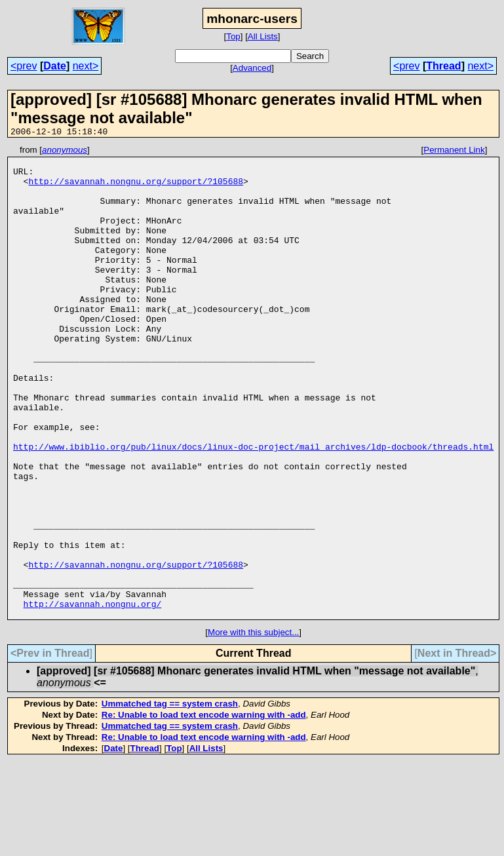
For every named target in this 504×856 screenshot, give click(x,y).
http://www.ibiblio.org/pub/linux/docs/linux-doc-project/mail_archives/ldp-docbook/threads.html (253, 507)
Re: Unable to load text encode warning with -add (204, 809)
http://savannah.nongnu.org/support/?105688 (136, 189)
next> (86, 66)
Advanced (252, 68)
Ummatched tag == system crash (170, 798)
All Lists (263, 36)
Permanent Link (454, 152)
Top (233, 36)
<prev (24, 66)
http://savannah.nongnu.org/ (93, 696)
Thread (443, 66)
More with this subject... (253, 727)
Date (55, 66)
